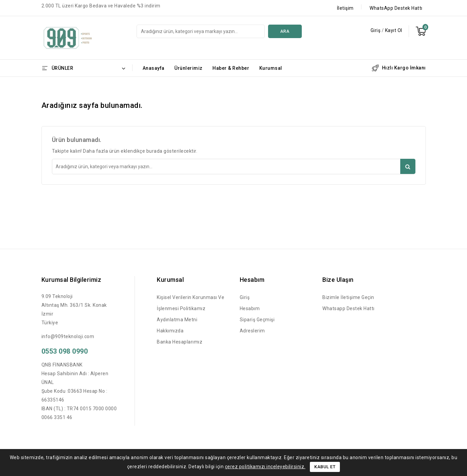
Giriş (376, 30)
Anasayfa (154, 68)
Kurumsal (271, 68)
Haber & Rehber (231, 68)
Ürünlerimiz (188, 68)
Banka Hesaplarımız (180, 342)
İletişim (345, 8)
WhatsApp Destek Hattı (396, 8)
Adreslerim (252, 331)
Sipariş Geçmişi (257, 320)
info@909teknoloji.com (68, 336)
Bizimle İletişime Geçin (348, 297)
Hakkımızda (170, 331)
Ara (285, 31)
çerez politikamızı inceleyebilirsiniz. (265, 467)
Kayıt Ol (394, 30)
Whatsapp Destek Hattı (348, 308)
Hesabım (250, 308)
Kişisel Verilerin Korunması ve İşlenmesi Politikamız (191, 303)
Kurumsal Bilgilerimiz (71, 280)
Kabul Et (325, 467)
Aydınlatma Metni (177, 320)
